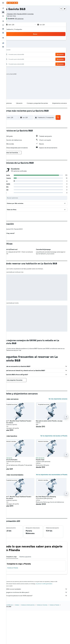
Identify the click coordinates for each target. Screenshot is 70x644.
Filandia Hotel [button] (43, 490)
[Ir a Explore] (3, 21)
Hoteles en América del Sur (34, 638)
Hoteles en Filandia (18, 601)
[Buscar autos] (3, 16)
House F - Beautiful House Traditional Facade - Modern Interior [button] (23, 452)
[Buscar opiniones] (40, 198)
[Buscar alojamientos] (3, 12)
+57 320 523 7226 (16, 16)
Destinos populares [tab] (31, 590)
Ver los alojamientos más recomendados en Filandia (54, 506)
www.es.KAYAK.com (14, 638)
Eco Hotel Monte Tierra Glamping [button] (49, 528)
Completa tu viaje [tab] (17, 590)
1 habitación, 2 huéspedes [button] (20, 29)
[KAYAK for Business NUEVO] (3, 33)
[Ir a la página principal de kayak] (12, 3)
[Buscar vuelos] (3, 8)
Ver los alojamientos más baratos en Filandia (54, 466)
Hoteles (23, 638)
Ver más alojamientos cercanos (58, 429)
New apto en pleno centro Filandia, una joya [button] (52, 451)
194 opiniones (25, 19)
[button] (3, 3)
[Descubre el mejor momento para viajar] (3, 29)
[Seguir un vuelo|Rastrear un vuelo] (3, 25)
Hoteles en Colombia (48, 638)
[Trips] (3, 38)
